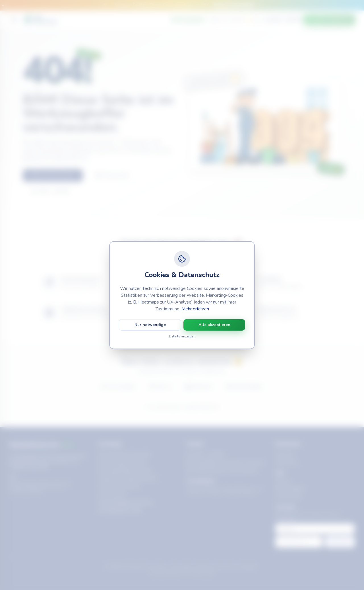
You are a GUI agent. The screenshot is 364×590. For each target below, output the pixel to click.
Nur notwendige (150, 325)
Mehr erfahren (195, 309)
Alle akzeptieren (214, 325)
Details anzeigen (182, 336)
